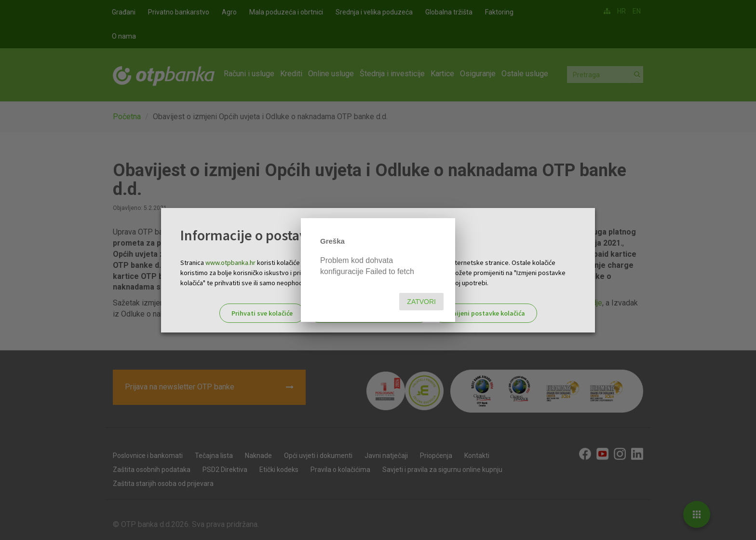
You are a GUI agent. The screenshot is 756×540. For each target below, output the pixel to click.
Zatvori (421, 302)
